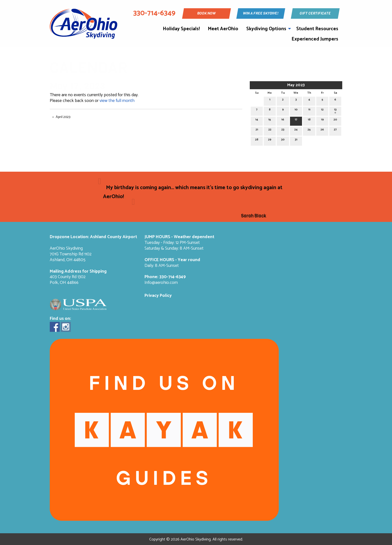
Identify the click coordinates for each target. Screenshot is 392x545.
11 (309, 110)
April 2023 (63, 117)
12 (322, 110)
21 (257, 130)
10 (296, 110)
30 (283, 140)
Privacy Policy (158, 296)
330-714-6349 (172, 277)
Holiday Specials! (181, 29)
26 (322, 130)
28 (257, 140)
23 (283, 130)
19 (322, 120)
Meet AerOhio (223, 29)
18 (309, 120)
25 (309, 130)
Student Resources (317, 29)
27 (335, 130)
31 (296, 140)
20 (335, 120)
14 (257, 120)
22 (270, 130)
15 (270, 120)
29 (270, 140)
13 (335, 110)
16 (283, 120)
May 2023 (296, 85)
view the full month (117, 101)
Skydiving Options (266, 29)
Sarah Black (254, 216)
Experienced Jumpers (315, 39)
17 (296, 120)
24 (296, 130)
